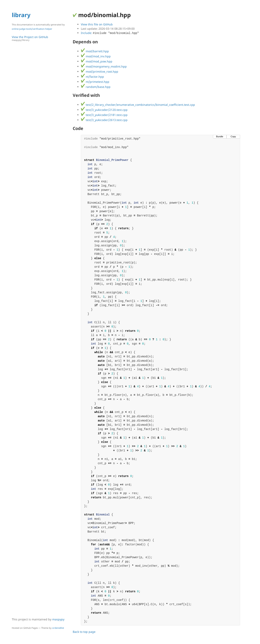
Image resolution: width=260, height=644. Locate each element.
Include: (110, 33)
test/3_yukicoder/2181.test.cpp (104, 115)
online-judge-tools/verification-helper (32, 29)
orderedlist (58, 628)
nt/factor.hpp (92, 77)
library (21, 15)
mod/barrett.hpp (95, 51)
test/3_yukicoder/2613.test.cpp (104, 120)
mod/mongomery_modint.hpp (104, 66)
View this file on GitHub (97, 24)
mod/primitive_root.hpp (100, 71)
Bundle (220, 136)
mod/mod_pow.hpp (97, 61)
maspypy (58, 619)
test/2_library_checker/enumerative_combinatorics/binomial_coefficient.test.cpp (138, 105)
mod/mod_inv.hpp (96, 56)
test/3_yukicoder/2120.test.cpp (104, 110)
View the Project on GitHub (40, 38)
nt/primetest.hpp (95, 82)
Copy (233, 136)
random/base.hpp (96, 87)
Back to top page (84, 632)
